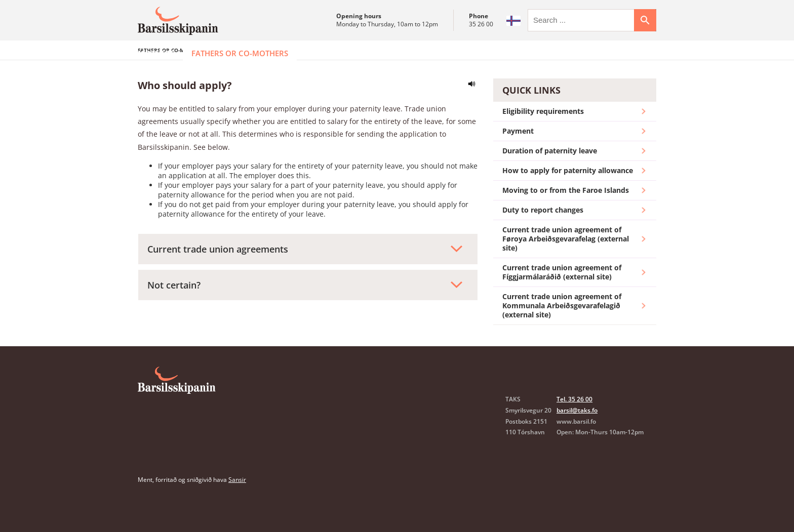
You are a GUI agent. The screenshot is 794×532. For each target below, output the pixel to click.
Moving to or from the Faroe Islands (575, 216)
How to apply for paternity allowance (575, 196)
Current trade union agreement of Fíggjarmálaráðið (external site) (575, 297)
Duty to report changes (575, 235)
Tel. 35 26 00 (574, 424)
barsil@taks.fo (577, 436)
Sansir (237, 505)
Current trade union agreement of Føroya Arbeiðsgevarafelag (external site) (575, 264)
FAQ (478, 53)
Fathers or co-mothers (240, 53)
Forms (440, 53)
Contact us (527, 53)
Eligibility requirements (575, 137)
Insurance (388, 53)
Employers (327, 53)
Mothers (156, 53)
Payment (575, 156)
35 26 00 (481, 24)
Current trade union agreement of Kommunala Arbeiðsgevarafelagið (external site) (575, 331)
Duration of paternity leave (575, 176)
